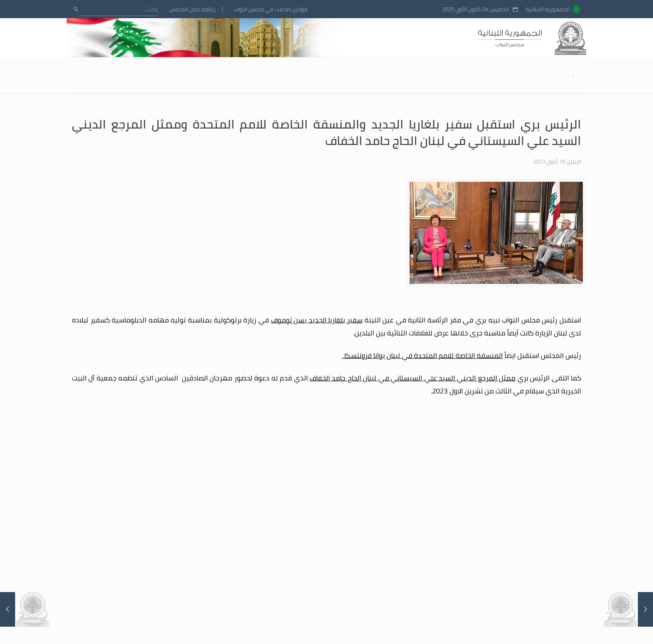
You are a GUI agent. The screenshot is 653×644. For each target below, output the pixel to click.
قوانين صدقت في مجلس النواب (270, 9)
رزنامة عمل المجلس (192, 9)
